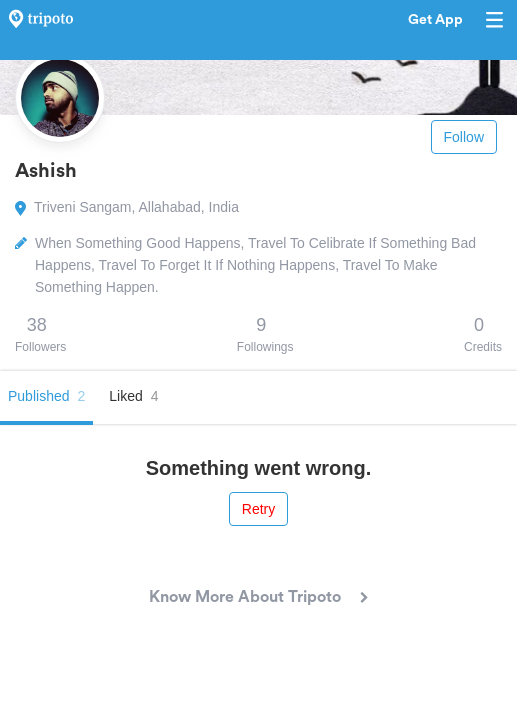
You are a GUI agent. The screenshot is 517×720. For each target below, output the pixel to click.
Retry (258, 509)
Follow (464, 137)
